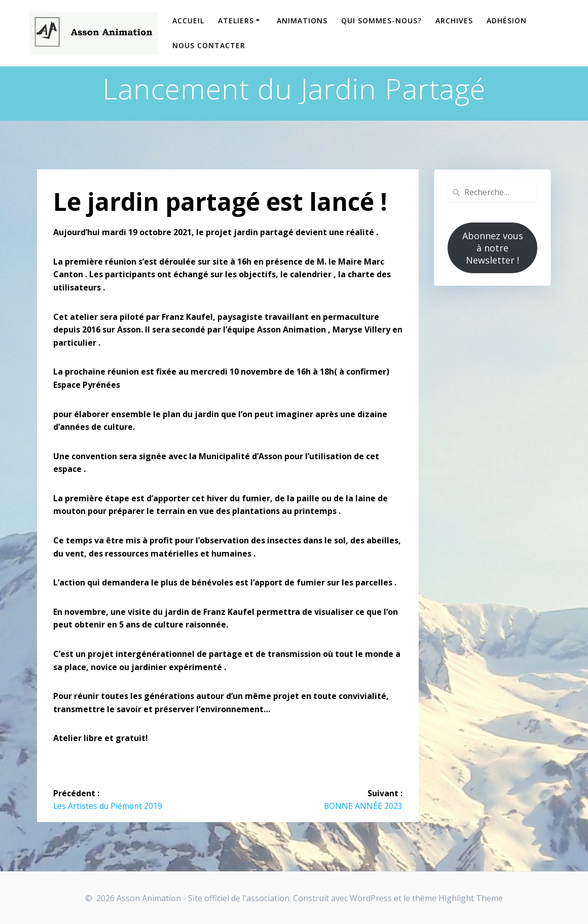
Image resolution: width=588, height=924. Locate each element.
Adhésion (507, 21)
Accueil (188, 21)
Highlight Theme (471, 898)
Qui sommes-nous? (381, 21)
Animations (302, 21)
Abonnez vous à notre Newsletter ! (493, 248)
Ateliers (236, 21)
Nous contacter (209, 45)
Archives (454, 21)
